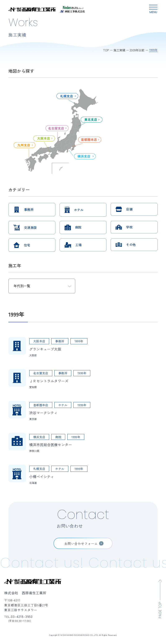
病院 (78, 227)
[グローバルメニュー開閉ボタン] (153, 9)
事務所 (29, 209)
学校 (129, 227)
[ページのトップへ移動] (160, 599)
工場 (79, 245)
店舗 (129, 209)
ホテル (79, 210)
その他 (131, 245)
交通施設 (31, 227)
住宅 (27, 245)
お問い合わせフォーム (81, 543)
